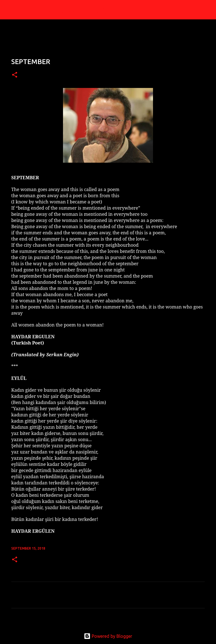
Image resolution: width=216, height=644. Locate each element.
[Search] (116, 10)
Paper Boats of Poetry (62, 10)
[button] (15, 75)
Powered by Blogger (108, 636)
